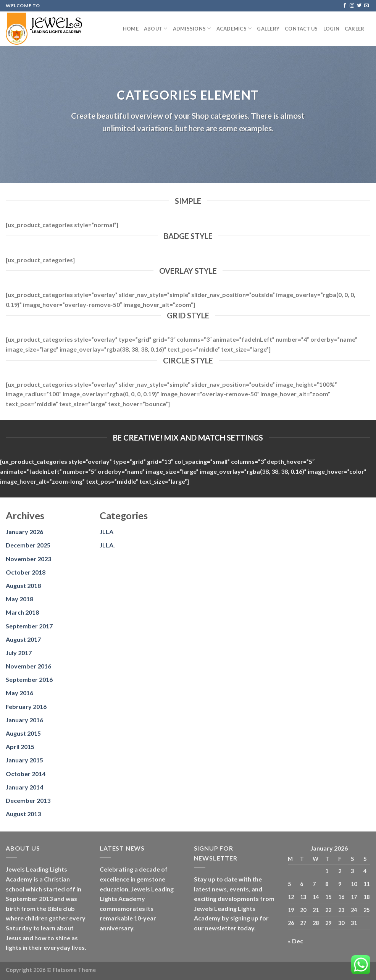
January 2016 (24, 720)
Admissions (192, 28)
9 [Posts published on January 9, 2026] (340, 884)
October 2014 (26, 774)
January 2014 (24, 787)
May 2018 (19, 599)
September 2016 (29, 679)
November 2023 (28, 559)
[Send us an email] (366, 6)
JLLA (107, 532)
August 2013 (23, 814)
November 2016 (28, 666)
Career (355, 29)
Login (331, 29)
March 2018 (22, 612)
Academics (234, 28)
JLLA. (107, 545)
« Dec (295, 941)
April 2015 (20, 747)
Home (131, 29)
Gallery (268, 29)
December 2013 (28, 800)
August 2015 (23, 733)
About (156, 28)
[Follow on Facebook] (345, 6)
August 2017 (23, 639)
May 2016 (19, 693)
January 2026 (24, 532)
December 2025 (28, 545)
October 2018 (26, 572)
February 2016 (26, 706)
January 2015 (24, 760)
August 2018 (23, 585)
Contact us (301, 29)
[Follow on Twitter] (359, 6)
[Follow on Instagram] (352, 6)
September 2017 (29, 626)
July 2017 (19, 653)
